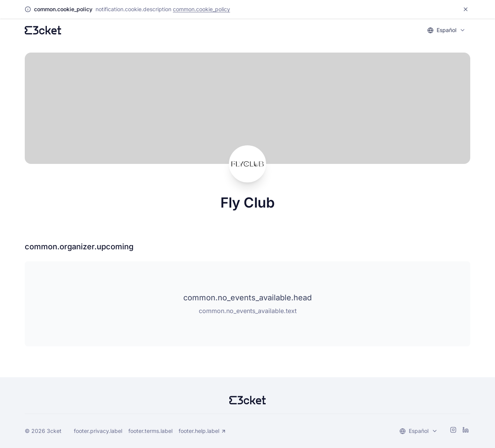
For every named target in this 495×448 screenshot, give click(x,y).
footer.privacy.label (98, 431)
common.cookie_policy (201, 9)
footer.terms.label (150, 431)
